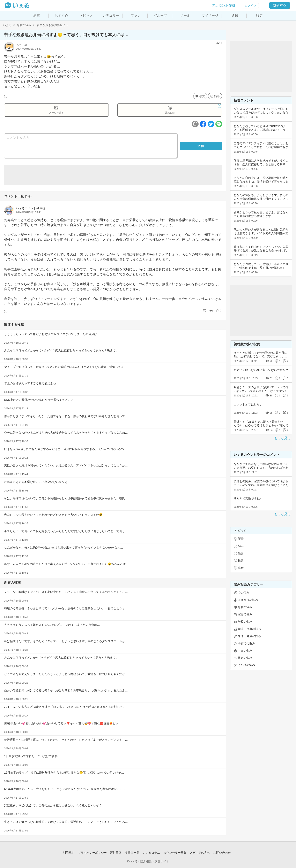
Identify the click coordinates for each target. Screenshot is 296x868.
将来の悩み (245, 658)
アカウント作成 (224, 5)
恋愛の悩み (24, 25)
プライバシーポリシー (92, 853)
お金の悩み (245, 651)
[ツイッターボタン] (211, 124)
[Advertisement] (113, 175)
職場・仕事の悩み (249, 629)
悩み (217, 96)
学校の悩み (245, 622)
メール (185, 15)
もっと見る (282, 438)
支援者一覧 (132, 853)
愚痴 (241, 553)
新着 (37, 15)
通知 (235, 15)
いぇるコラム (151, 853)
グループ (160, 15)
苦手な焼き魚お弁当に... (52, 25)
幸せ (241, 568)
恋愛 (202, 96)
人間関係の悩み (248, 600)
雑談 (241, 560)
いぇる (7, 25)
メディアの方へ (200, 853)
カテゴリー (111, 15)
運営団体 (116, 853)
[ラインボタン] (219, 124)
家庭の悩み (245, 614)
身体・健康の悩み (249, 636)
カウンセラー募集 (175, 853)
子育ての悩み (246, 643)
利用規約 (69, 853)
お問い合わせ (222, 853)
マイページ (210, 15)
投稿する (280, 5)
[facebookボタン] (203, 124)
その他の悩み (246, 665)
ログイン (250, 6)
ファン (136, 15)
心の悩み (244, 592)
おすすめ (61, 15)
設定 (259, 15)
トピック (86, 15)
